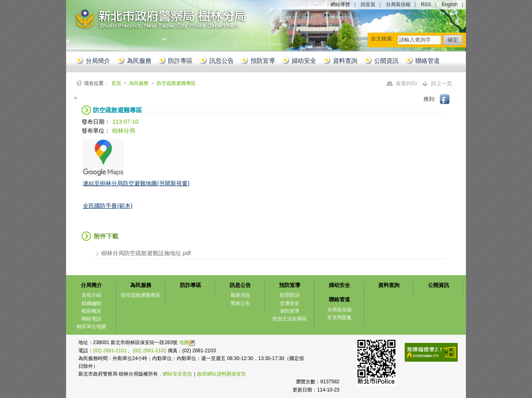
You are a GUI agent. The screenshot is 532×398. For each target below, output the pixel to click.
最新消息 (240, 295)
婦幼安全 (304, 61)
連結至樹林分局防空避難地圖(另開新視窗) (136, 183)
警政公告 (240, 303)
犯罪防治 (290, 295)
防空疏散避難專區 (176, 83)
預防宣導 (263, 61)
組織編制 (91, 303)
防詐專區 (180, 61)
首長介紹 (91, 295)
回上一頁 (441, 83)
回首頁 (368, 4)
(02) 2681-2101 (110, 351)
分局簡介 (98, 61)
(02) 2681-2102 (150, 351)
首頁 (117, 83)
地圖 (187, 342)
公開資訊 (386, 61)
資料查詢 (345, 61)
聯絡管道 (428, 61)
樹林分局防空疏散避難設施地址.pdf (146, 253)
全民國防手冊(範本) (108, 206)
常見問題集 (339, 318)
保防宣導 (290, 311)
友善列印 (407, 83)
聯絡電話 (91, 319)
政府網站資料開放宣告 (222, 374)
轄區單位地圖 (91, 327)
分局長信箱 (398, 4)
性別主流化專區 (290, 319)
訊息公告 (222, 61)
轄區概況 (91, 311)
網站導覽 (340, 4)
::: (76, 97)
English (450, 4)
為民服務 (139, 61)
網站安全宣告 (177, 374)
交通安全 (290, 303)
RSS (426, 4)
